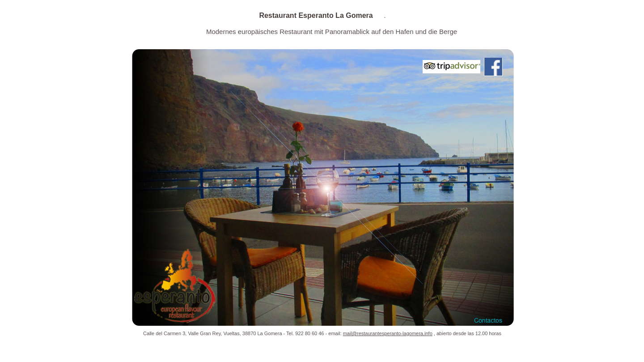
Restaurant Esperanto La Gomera (317, 15)
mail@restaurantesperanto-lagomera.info (388, 333)
